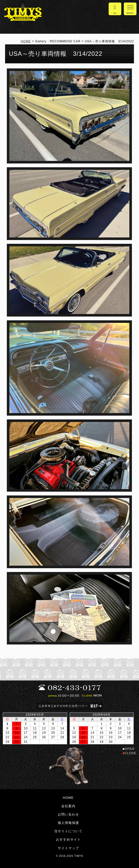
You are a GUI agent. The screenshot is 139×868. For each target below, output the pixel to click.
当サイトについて (68, 831)
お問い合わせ (68, 814)
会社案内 (68, 806)
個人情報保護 (68, 823)
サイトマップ (68, 848)
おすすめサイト (68, 839)
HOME (26, 41)
